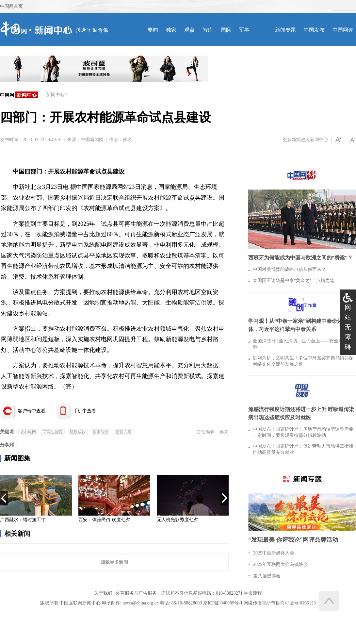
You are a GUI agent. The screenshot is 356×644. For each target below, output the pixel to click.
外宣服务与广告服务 (136, 593)
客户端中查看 (32, 411)
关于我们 (103, 593)
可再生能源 (53, 432)
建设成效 (78, 432)
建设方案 (123, 432)
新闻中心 (56, 95)
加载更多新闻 (114, 562)
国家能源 (101, 432)
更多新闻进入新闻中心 (305, 140)
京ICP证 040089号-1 (223, 603)
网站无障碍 (348, 327)
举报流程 (253, 593)
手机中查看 (85, 411)
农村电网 (28, 432)
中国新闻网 (92, 140)
